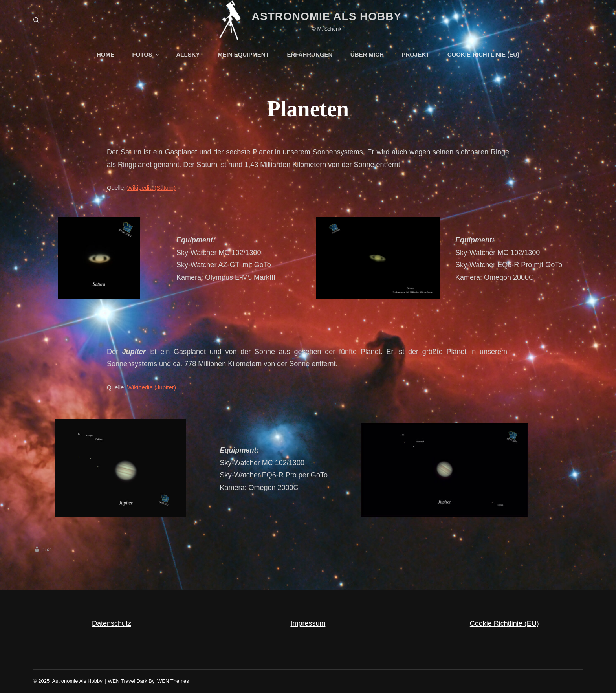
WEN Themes (173, 681)
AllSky (188, 54)
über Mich (367, 54)
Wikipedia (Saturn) (151, 188)
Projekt (415, 54)
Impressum (308, 623)
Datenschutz (112, 623)
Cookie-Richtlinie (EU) (483, 54)
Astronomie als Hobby (327, 16)
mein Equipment (243, 54)
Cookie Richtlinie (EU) (504, 623)
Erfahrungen (310, 54)
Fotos (146, 54)
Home (105, 54)
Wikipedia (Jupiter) (152, 387)
